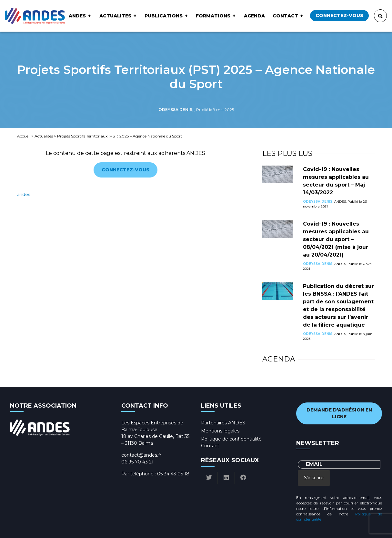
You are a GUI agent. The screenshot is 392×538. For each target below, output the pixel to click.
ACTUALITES (115, 16)
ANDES (77, 16)
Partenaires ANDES (223, 423)
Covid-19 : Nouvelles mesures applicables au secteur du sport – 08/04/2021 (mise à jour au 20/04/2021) (336, 239)
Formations (213, 16)
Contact (285, 16)
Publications (164, 16)
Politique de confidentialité (231, 439)
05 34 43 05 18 (173, 474)
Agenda (254, 16)
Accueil (24, 136)
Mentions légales (220, 431)
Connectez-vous (339, 15)
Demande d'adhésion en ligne (339, 413)
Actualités (44, 136)
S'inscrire (314, 478)
